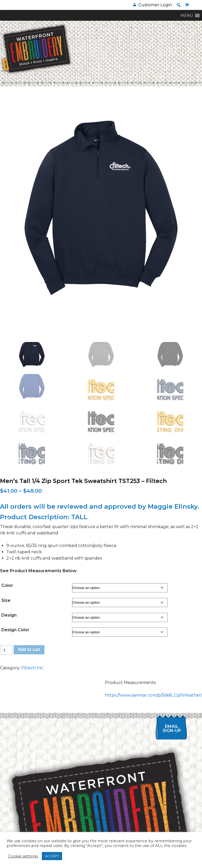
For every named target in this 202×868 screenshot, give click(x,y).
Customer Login (155, 5)
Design (9, 615)
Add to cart (29, 649)
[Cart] (187, 5)
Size (6, 600)
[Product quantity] (6, 650)
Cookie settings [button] (23, 856)
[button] (179, 5)
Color (7, 585)
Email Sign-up (172, 728)
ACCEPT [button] (52, 856)
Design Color (15, 630)
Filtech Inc (32, 668)
